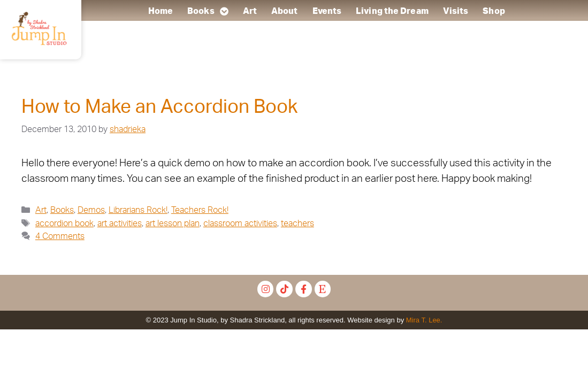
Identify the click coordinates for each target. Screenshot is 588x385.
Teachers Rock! (200, 210)
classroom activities (240, 224)
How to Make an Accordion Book (159, 107)
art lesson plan (173, 224)
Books (208, 11)
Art (250, 11)
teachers (297, 224)
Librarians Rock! (138, 210)
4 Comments (60, 236)
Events (327, 11)
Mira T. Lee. (424, 320)
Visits (456, 11)
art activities (120, 224)
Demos (91, 210)
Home (161, 11)
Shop (494, 11)
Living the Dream (393, 11)
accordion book (64, 224)
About (285, 11)
